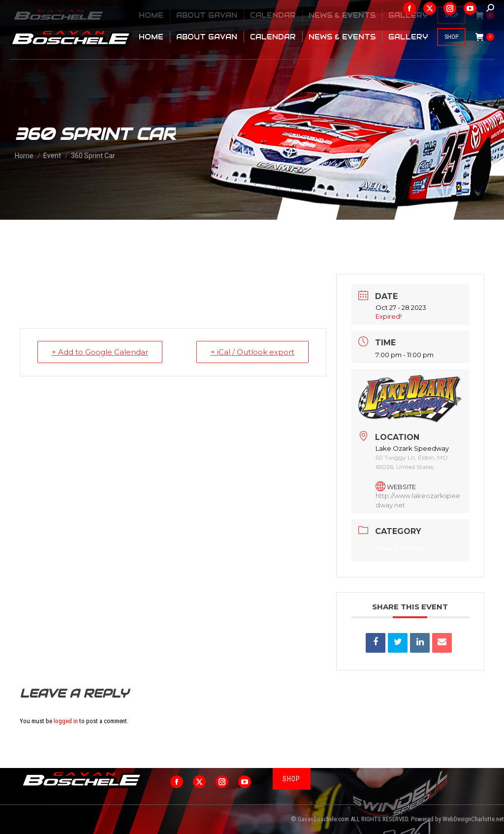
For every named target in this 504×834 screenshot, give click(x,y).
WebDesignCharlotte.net (473, 819)
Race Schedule (400, 548)
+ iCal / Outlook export (252, 352)
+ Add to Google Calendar (100, 352)
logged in (66, 721)
